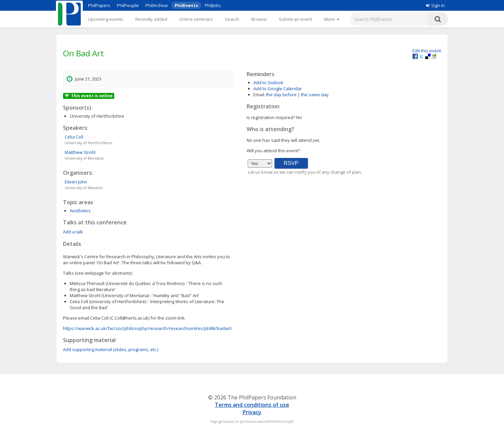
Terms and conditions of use (252, 405)
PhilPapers (99, 5)
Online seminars (196, 19)
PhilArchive (157, 5)
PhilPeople (128, 5)
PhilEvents (186, 5)
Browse (259, 19)
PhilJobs (213, 5)
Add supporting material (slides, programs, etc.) (111, 349)
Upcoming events (106, 19)
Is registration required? (271, 117)
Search (232, 19)
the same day (315, 95)
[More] (332, 19)
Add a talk (73, 232)
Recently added (151, 19)
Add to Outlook (268, 82)
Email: (259, 95)
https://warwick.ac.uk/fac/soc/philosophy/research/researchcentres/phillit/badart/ (148, 328)
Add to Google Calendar (278, 89)
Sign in (435, 5)
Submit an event (295, 19)
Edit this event (427, 51)
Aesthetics (80, 211)
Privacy (252, 412)
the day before (281, 95)
